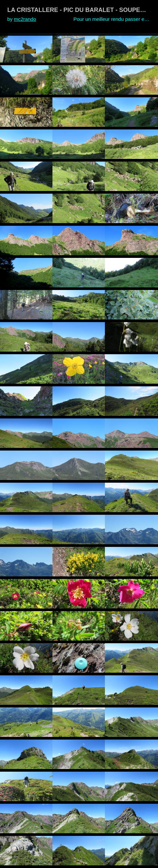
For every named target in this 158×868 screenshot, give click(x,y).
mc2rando (25, 19)
